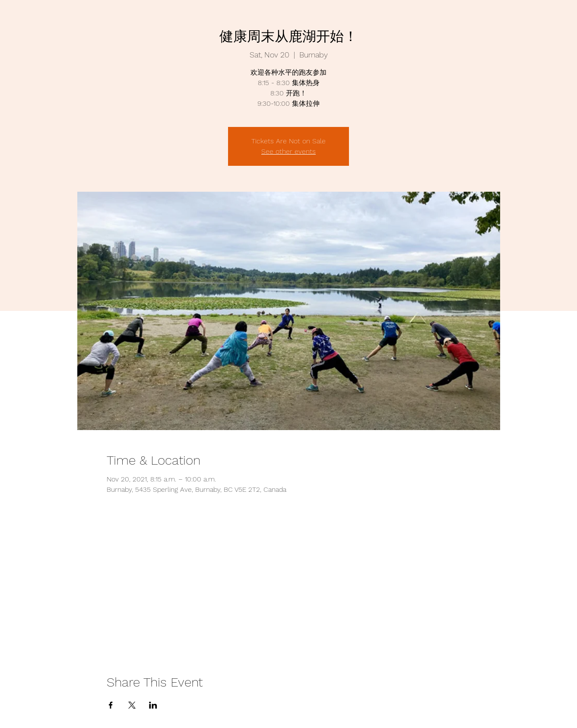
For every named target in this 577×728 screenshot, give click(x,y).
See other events (288, 151)
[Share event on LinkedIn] (153, 705)
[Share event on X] (132, 705)
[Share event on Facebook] (111, 705)
